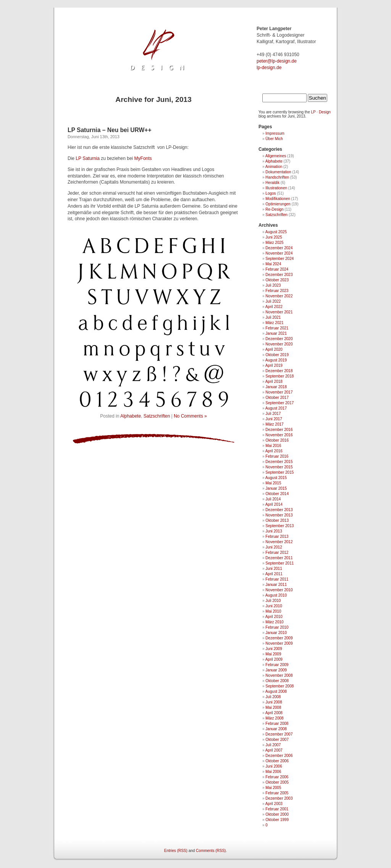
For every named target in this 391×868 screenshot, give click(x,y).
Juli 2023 (273, 285)
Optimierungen (278, 204)
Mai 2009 (273, 654)
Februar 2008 (277, 724)
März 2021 (274, 323)
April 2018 (274, 382)
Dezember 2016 (279, 430)
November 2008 (279, 675)
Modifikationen (278, 199)
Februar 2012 (277, 553)
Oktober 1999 (277, 820)
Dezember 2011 (279, 558)
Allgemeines (276, 156)
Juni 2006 (274, 766)
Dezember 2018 (279, 371)
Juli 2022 (273, 301)
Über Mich (274, 139)
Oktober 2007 (277, 740)
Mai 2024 (273, 264)
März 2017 (274, 424)
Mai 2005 (273, 788)
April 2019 (274, 365)
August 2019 (276, 360)
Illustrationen (276, 188)
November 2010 (279, 590)
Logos (271, 193)
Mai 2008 (273, 707)
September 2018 (280, 376)
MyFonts (143, 158)
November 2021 (279, 312)
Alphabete (131, 416)
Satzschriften (157, 416)
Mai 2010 (273, 611)
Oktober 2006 (277, 761)
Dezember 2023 (279, 275)
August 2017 (276, 408)
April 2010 (274, 617)
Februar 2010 (277, 627)
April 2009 (274, 659)
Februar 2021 (277, 328)
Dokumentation (278, 172)
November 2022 (279, 296)
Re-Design (274, 209)
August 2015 (276, 478)
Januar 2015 (276, 488)
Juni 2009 (274, 649)
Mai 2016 (273, 446)
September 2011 (280, 563)
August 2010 (276, 595)
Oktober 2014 (277, 494)
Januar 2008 (276, 729)
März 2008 (274, 718)
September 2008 (280, 686)
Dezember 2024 (279, 248)
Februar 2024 (277, 269)
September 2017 (280, 403)
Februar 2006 (277, 777)
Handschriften (277, 177)
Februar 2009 (277, 665)
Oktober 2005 (277, 782)
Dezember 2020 (279, 339)
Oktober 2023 (277, 280)
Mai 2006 (273, 772)
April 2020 (274, 349)
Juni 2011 (274, 569)
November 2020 (279, 344)
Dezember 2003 (279, 798)
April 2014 (274, 504)
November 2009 (279, 643)
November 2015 (279, 467)
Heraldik (272, 183)
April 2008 (274, 713)
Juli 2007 (273, 745)
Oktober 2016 (277, 440)
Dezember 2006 (279, 756)
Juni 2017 (274, 419)
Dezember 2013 (279, 510)
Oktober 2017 (277, 398)
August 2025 (276, 232)
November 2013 (279, 515)
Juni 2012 (274, 547)
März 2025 (274, 243)
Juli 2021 (273, 317)
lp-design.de (269, 68)
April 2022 (274, 307)
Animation (274, 167)
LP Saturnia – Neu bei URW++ (110, 130)
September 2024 (280, 259)
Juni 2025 (274, 237)
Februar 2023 (277, 291)
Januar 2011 (276, 585)
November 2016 (279, 435)
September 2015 (280, 472)
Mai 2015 (273, 483)
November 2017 (279, 392)
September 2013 (280, 526)
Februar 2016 (277, 456)
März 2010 (274, 622)
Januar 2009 (276, 670)
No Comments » (190, 416)
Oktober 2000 (277, 814)
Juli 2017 (273, 414)
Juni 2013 (274, 531)
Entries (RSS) (176, 851)
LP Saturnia (88, 158)
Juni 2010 (274, 606)
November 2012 (279, 542)
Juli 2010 (273, 601)
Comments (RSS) (211, 851)
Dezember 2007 (279, 734)
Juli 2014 (273, 499)
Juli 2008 (273, 697)
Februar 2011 (277, 579)
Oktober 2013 (277, 520)
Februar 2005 (277, 793)
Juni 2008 (274, 702)
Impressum (275, 133)
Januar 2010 (276, 633)
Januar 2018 (276, 387)
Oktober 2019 (277, 355)
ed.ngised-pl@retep (277, 61)
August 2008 (276, 691)
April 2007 (274, 750)
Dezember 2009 (279, 638)
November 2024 (279, 253)
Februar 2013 (277, 536)
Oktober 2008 (277, 681)
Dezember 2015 (279, 462)
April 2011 (274, 574)
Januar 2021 (276, 333)
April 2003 (274, 804)
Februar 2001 (277, 809)
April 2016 (274, 451)
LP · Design (321, 112)
